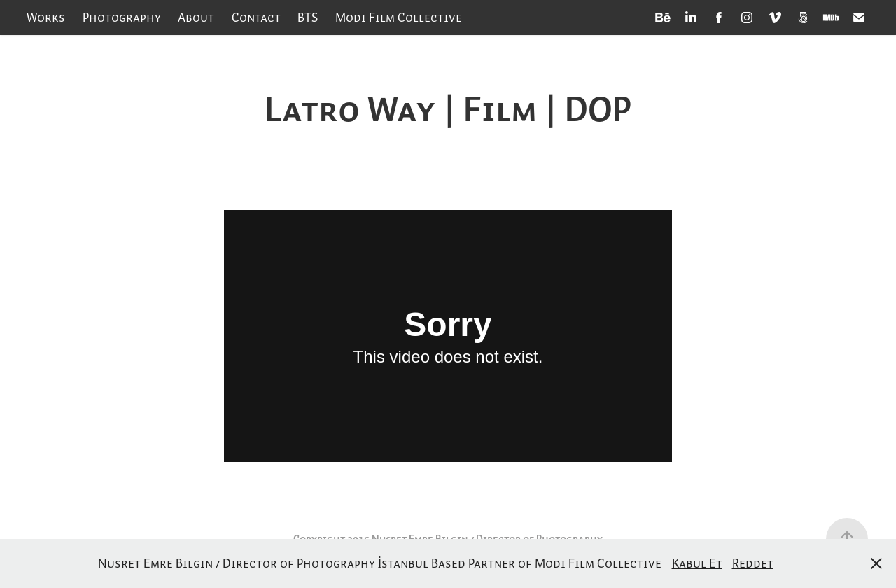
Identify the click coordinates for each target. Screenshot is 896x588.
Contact (256, 17)
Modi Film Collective (399, 17)
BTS (308, 17)
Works (46, 17)
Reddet (753, 563)
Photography (122, 17)
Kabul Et (697, 563)
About (196, 17)
